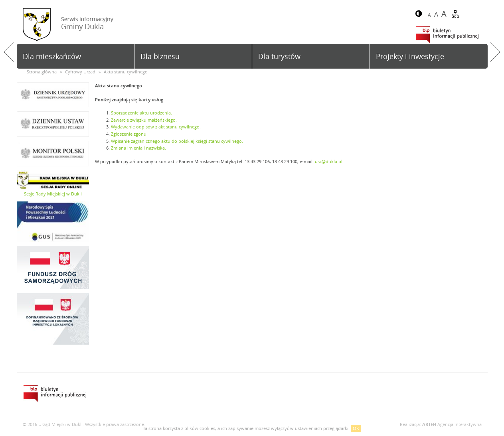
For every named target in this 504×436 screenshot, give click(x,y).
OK (356, 428)
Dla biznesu (160, 56)
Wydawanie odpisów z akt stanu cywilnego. (156, 127)
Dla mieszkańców (52, 56)
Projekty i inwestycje (410, 56)
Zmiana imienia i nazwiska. (138, 148)
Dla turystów (279, 56)
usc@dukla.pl (329, 161)
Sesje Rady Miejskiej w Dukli (53, 194)
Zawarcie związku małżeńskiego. (144, 120)
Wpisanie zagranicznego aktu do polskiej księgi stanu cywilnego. (177, 141)
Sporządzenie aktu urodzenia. (141, 113)
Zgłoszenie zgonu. (129, 134)
